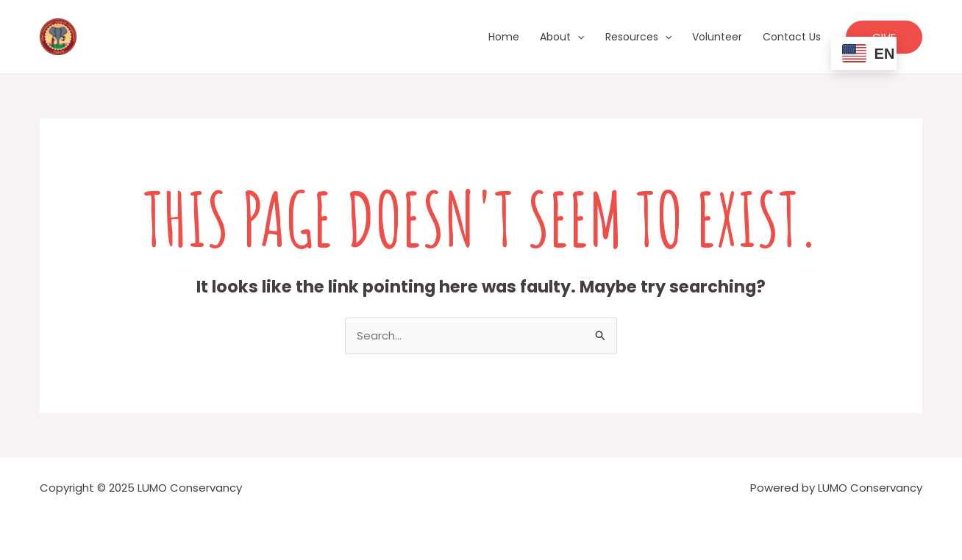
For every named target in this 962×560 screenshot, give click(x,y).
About (562, 37)
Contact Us (792, 37)
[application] (577, 37)
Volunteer (717, 37)
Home (504, 37)
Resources (638, 37)
